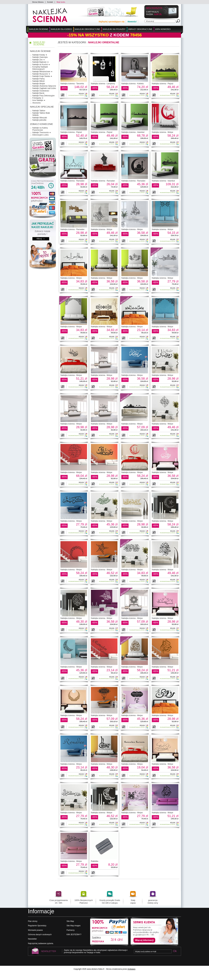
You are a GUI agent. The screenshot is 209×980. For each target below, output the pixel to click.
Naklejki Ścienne (39, 29)
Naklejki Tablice (39, 111)
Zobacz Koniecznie (41, 124)
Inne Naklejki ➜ (39, 100)
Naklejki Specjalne (42, 107)
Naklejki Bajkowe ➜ (40, 62)
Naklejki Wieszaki (40, 118)
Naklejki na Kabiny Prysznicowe (40, 129)
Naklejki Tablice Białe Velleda (41, 114)
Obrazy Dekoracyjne (140, 29)
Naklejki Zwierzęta (40, 57)
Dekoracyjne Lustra (40, 135)
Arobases (131, 969)
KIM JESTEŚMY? (74, 935)
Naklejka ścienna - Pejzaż (163, 84)
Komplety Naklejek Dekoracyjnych (40, 68)
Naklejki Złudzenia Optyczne (44, 86)
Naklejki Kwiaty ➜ (40, 55)
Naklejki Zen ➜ (39, 60)
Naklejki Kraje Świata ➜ (42, 76)
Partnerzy (71, 930)
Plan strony (33, 921)
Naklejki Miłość (39, 81)
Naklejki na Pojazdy (114, 29)
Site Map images (73, 926)
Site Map (70, 921)
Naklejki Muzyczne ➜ (41, 74)
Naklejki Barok (38, 93)
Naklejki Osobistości (41, 91)
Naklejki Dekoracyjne (87, 29)
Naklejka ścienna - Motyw (162, 132)
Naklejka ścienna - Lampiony (103, 84)
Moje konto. (61, 2)
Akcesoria (36, 103)
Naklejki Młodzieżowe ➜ (42, 72)
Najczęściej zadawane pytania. (41, 943)
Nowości (132, 22)
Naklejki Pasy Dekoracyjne (43, 96)
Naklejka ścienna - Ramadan (72, 181)
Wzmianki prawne (35, 930)
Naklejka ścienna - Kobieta (132, 84)
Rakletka (95, 861)
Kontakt (50, 2)
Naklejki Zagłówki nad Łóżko (44, 88)
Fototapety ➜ (38, 98)
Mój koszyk (154, 8)
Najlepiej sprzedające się (111, 22)
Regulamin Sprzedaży (37, 926)
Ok (175, 951)
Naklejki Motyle (39, 84)
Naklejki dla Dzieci (61, 29)
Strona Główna (38, 2)
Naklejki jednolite (39, 120)
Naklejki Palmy (39, 79)
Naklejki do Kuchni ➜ (41, 65)
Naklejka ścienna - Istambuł (133, 132)
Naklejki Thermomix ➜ (42, 133)
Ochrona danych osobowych (40, 935)
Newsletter (32, 939)
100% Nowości (163, 29)
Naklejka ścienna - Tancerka (72, 84)
